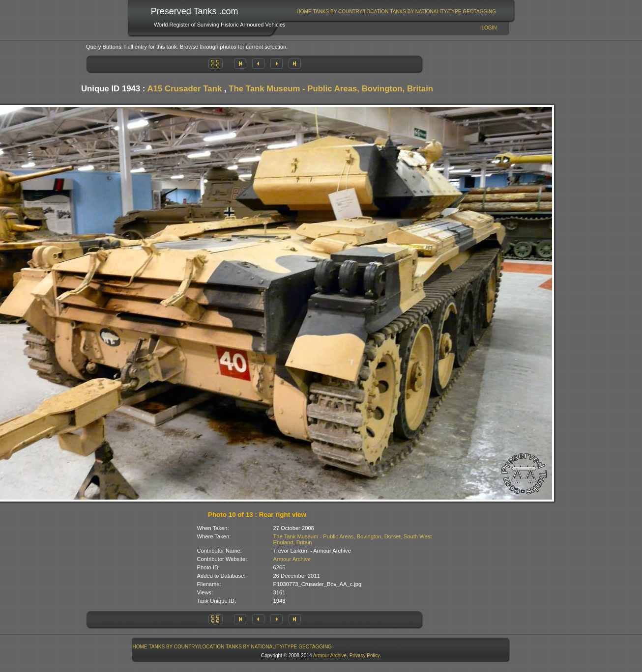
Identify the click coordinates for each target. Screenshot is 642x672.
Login (489, 28)
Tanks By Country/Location (351, 12)
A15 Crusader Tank (185, 89)
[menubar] (396, 12)
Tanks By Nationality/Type (425, 12)
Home (304, 12)
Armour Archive (292, 559)
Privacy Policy (365, 656)
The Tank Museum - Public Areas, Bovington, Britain (331, 89)
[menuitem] (304, 12)
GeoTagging (479, 12)
